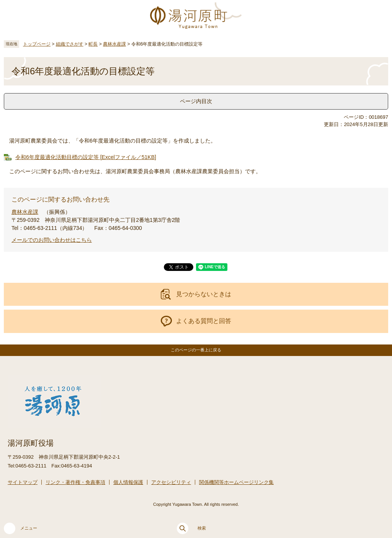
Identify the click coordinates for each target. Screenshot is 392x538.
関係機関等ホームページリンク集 (236, 482)
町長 (93, 44)
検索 (191, 528)
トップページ (37, 44)
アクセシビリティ (171, 482)
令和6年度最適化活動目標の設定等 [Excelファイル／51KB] (86, 157)
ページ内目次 (196, 101)
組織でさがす (70, 44)
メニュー (20, 528)
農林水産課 (114, 44)
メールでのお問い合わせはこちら (52, 240)
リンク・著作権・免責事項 (75, 482)
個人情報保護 (128, 482)
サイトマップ (23, 482)
